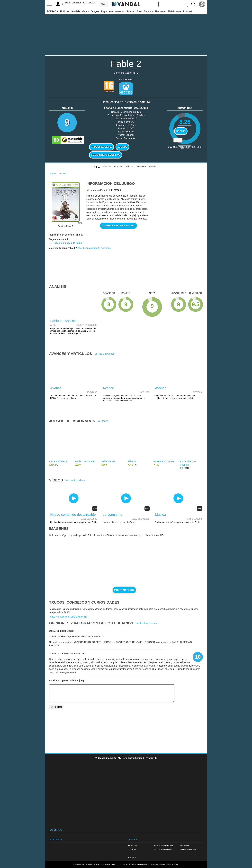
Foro (139, 11)
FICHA (97, 167)
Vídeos (152, 167)
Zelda (68, 2)
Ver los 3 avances (105, 354)
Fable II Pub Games (164, 461)
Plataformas (174, 11)
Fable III (132, 461)
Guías (85, 11)
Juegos (95, 11)
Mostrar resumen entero (119, 226)
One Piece (76, 2)
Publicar (56, 707)
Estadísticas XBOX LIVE (106, 155)
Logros (122, 147)
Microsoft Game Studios (132, 115)
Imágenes (141, 167)
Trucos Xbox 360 (102, 147)
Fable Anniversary (58, 461)
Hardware (160, 11)
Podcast (188, 11)
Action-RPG (132, 73)
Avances (120, 11)
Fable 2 (126, 64)
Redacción (132, 845)
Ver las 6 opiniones (146, 623)
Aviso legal (185, 845)
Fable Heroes (108, 461)
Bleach (92, 2)
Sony (85, 2)
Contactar (132, 849)
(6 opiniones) (104, 248)
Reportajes (107, 11)
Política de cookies (188, 849)
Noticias (65, 11)
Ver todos (103, 421)
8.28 (185, 122)
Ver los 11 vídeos (75, 480)
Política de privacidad (163, 849)
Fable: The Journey (85, 461)
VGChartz (132, 857)
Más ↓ (104, 4)
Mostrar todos (124, 590)
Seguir (181, 131)
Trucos (131, 11)
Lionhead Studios (132, 112)
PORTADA (52, 11)
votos (185, 148)
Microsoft (133, 119)
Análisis (76, 11)
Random (148, 11)
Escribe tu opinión (88, 248)
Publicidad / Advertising (164, 845)
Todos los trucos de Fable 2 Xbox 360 (68, 617)
